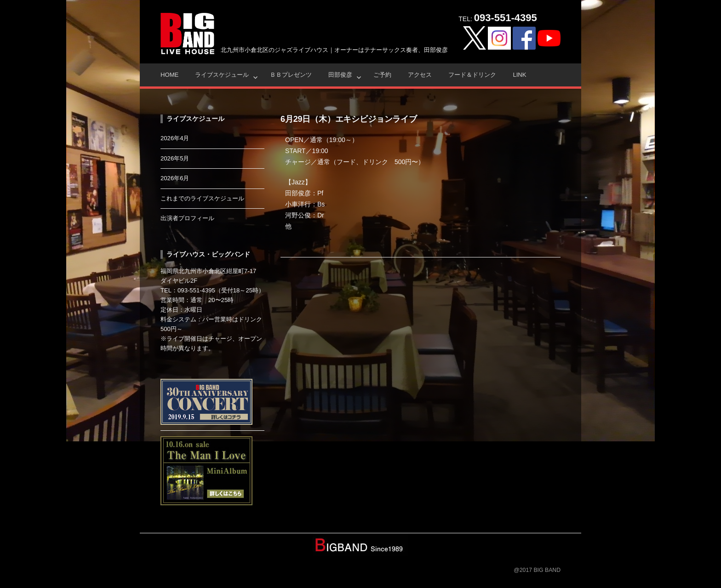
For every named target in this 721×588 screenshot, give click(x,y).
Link (519, 75)
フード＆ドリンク (472, 75)
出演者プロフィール (187, 218)
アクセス (420, 75)
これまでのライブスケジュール (202, 198)
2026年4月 (175, 138)
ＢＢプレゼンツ (291, 75)
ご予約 (382, 75)
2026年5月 (175, 158)
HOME (169, 75)
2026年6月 (175, 178)
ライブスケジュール (222, 75)
